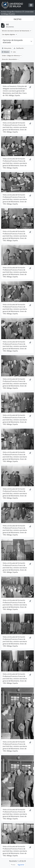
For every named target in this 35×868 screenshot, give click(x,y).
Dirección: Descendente (10, 59)
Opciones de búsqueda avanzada (13, 41)
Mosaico (6, 52)
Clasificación (19, 48)
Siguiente (21, 865)
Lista (13, 52)
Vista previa (7, 48)
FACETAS (18, 19)
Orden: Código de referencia (11, 56)
